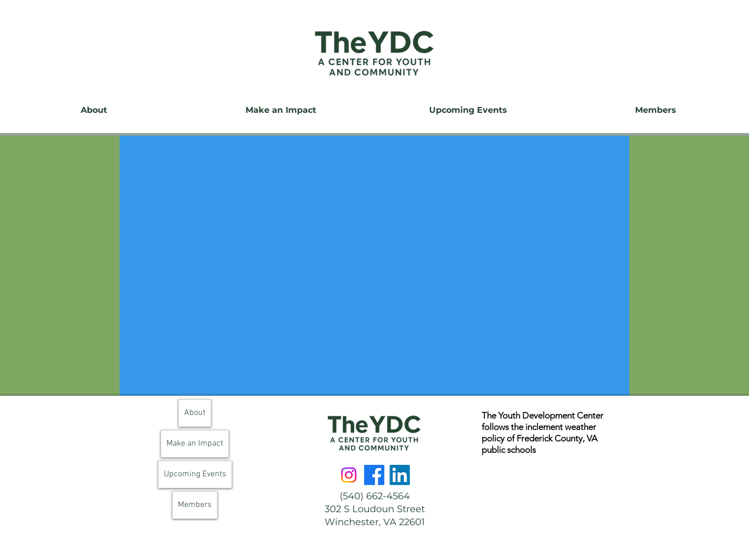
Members (195, 505)
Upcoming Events (195, 474)
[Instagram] (349, 475)
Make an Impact (195, 444)
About (195, 413)
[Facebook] (374, 475)
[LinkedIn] (400, 475)
